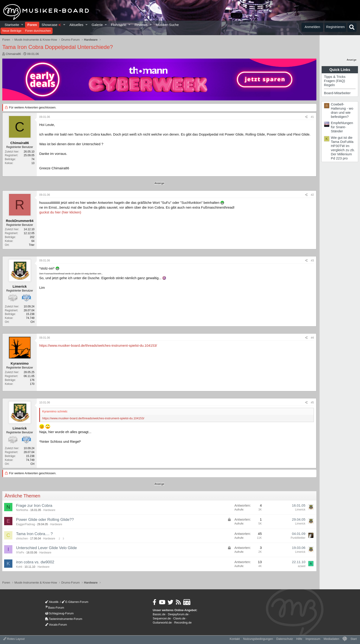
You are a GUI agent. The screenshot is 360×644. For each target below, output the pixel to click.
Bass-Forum (55, 608)
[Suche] (352, 27)
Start (354, 639)
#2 (312, 195)
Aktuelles (76, 25)
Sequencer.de (162, 618)
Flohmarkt (119, 25)
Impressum (313, 639)
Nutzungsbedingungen (258, 639)
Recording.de (183, 623)
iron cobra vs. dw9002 (35, 562)
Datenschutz (285, 639)
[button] (22, 25)
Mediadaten (332, 639)
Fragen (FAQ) (335, 81)
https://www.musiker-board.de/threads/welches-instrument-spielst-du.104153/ (98, 345)
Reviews (141, 25)
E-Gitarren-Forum (75, 602)
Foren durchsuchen (38, 31)
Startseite (12, 25)
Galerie (97, 25)
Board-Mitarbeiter (337, 93)
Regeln (329, 85)
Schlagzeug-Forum (59, 613)
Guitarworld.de (162, 623)
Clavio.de (179, 618)
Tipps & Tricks (335, 77)
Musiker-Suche (167, 25)
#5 (312, 403)
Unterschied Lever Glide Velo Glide (46, 548)
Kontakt (235, 639)
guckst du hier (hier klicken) (60, 212)
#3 (312, 261)
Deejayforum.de (178, 614)
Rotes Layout (14, 639)
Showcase (51, 25)
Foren (32, 25)
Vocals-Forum (56, 625)
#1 (312, 117)
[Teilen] (306, 117)
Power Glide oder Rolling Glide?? (45, 520)
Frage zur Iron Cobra (34, 506)
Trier (32, 245)
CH (32, 322)
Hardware (49, 510)
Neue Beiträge (12, 31)
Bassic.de (159, 614)
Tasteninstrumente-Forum (64, 619)
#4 (312, 338)
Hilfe (299, 639)
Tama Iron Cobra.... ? (34, 534)
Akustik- (52, 602)
